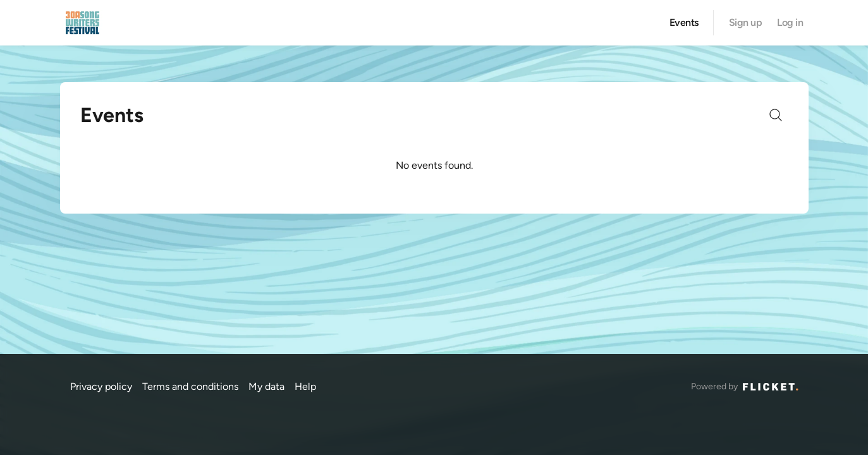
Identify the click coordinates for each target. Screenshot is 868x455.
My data (266, 386)
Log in (790, 23)
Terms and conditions (190, 386)
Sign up (746, 23)
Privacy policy (101, 386)
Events (684, 23)
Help (305, 386)
